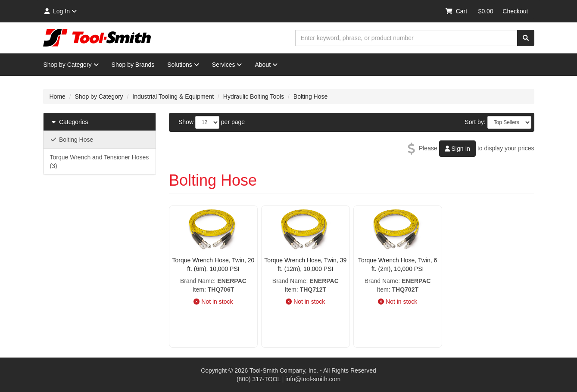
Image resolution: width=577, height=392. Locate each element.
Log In (60, 11)
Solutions (183, 65)
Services (227, 65)
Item (198, 289)
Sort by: (475, 122)
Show (186, 122)
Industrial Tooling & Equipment (173, 96)
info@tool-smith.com (313, 379)
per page (233, 122)
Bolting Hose (310, 96)
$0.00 (486, 11)
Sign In (457, 149)
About (266, 65)
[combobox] (406, 38)
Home (58, 96)
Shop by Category (71, 65)
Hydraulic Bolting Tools (254, 96)
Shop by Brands (133, 65)
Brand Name (197, 281)
